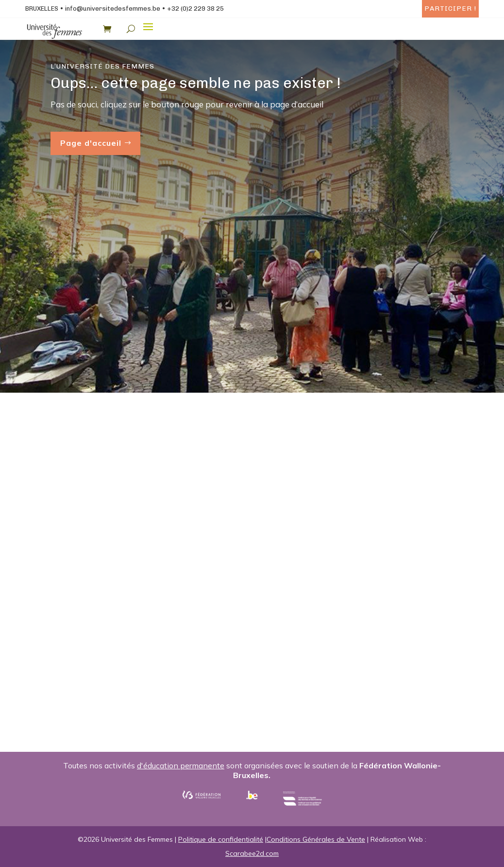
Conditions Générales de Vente (316, 839)
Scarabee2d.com (252, 853)
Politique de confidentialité (221, 839)
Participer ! (450, 9)
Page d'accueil (91, 143)
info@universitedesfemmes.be (113, 9)
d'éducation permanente (181, 765)
